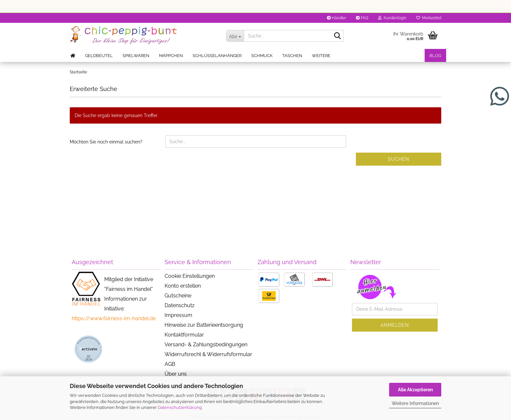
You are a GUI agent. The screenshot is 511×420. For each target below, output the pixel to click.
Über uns (176, 374)
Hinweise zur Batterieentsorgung (204, 325)
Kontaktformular (184, 335)
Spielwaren (136, 56)
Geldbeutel (99, 56)
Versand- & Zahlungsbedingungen (206, 345)
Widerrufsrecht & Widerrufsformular (208, 354)
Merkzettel (429, 18)
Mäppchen (171, 56)
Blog (435, 56)
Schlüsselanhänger (217, 56)
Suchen (399, 159)
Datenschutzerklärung (180, 407)
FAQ (362, 18)
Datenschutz (180, 305)
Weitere (321, 56)
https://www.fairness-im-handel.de (114, 318)
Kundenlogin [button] (392, 18)
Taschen (292, 56)
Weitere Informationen (415, 403)
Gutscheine (178, 296)
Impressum (178, 315)
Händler (336, 18)
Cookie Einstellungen (190, 276)
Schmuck (262, 56)
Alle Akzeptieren (415, 390)
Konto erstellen (183, 286)
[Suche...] (235, 36)
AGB (170, 364)
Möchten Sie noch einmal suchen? (106, 142)
